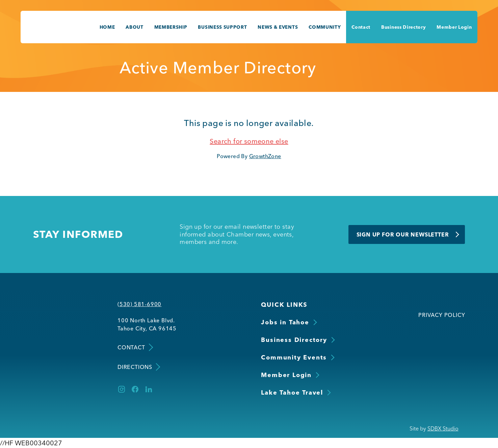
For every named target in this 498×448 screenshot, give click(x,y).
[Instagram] (122, 389)
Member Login (454, 27)
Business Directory (403, 27)
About (134, 27)
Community (325, 27)
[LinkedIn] (149, 389)
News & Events (278, 27)
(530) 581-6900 (139, 304)
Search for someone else (249, 141)
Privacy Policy (442, 315)
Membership (171, 27)
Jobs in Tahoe (285, 322)
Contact (361, 27)
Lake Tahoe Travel (292, 392)
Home (107, 27)
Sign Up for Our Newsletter (403, 234)
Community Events (294, 357)
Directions (138, 367)
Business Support (222, 27)
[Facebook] (135, 389)
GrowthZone (265, 156)
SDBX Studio (443, 428)
